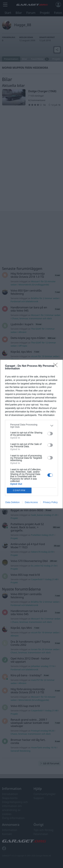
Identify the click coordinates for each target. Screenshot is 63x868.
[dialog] (31, 434)
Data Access (31, 502)
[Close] (56, 366)
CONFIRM (19, 490)
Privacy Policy (50, 502)
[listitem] (31, 426)
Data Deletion (12, 502)
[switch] (50, 434)
